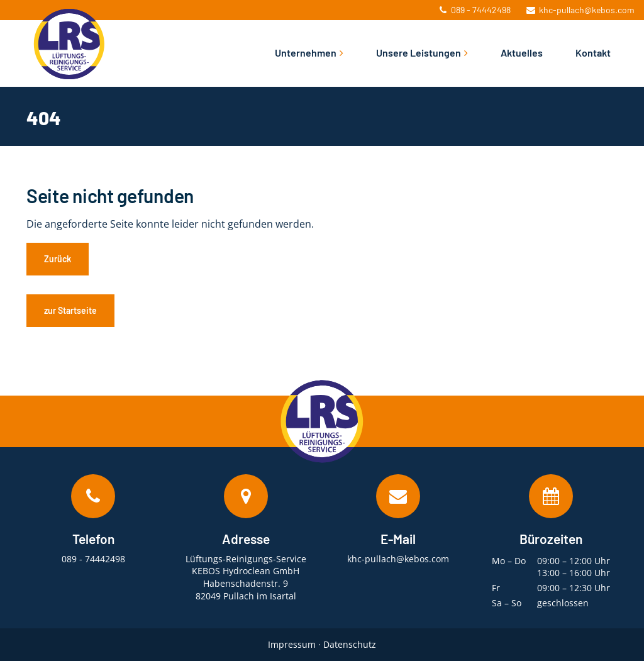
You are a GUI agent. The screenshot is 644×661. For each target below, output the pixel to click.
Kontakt (593, 53)
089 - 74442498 (475, 10)
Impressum (292, 644)
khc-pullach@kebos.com (581, 10)
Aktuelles (522, 53)
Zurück (58, 259)
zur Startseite (70, 310)
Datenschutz (350, 644)
